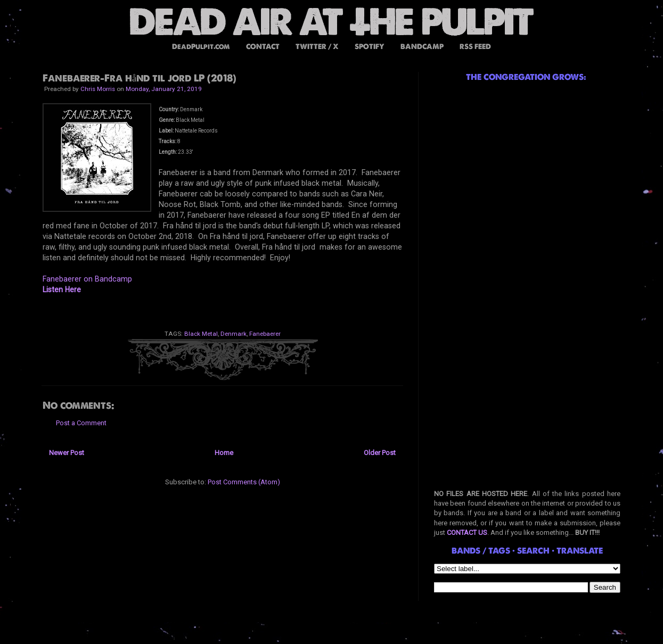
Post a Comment (81, 423)
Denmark (234, 334)
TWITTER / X (317, 47)
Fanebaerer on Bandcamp (87, 279)
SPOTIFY (370, 47)
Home (224, 453)
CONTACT (263, 47)
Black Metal (201, 334)
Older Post (380, 453)
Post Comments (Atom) (244, 482)
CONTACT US (467, 532)
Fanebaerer (265, 334)
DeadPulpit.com (201, 47)
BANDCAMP (422, 47)
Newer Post (67, 453)
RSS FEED (475, 47)
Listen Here (62, 290)
